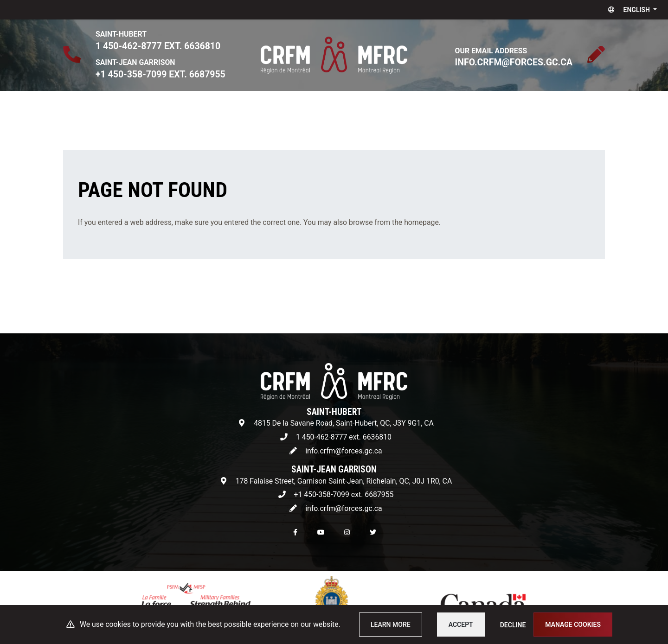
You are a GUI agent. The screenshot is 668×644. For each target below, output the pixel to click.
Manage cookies (573, 625)
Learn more (391, 625)
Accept (461, 625)
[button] (630, 10)
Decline (513, 625)
